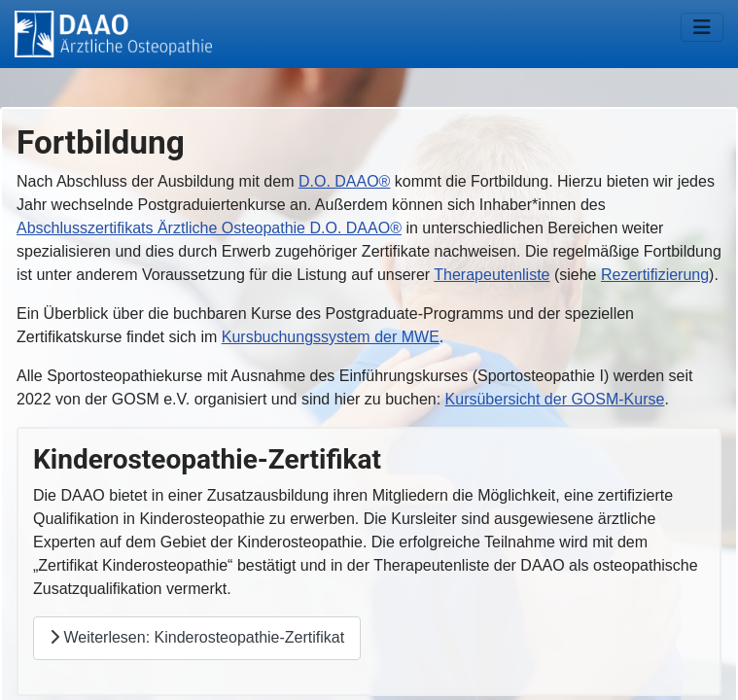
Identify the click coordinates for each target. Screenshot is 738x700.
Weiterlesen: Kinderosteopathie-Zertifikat (197, 637)
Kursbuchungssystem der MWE (331, 337)
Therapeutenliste (492, 275)
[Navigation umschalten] (702, 27)
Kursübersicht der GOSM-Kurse (555, 399)
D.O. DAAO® (344, 181)
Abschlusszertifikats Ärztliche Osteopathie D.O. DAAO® (209, 228)
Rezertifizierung (655, 275)
